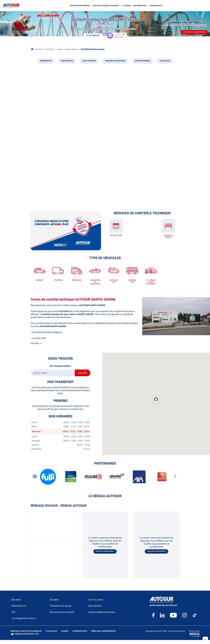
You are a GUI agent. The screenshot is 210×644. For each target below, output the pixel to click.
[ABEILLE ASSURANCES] (116, 481)
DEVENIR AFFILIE (156, 6)
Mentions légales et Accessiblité (26, 636)
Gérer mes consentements (105, 556)
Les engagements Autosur (24, 623)
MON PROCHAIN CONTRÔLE (80, 6)
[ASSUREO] (94, 481)
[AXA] (139, 481)
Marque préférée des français (102, 616)
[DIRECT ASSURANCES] (162, 481)
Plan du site (51, 636)
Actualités (54, 604)
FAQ (13, 616)
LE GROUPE (127, 6)
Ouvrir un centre (96, 604)
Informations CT (19, 610)
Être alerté (16, 604)
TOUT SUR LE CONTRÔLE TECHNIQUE (106, 6)
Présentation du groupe (60, 610)
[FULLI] (48, 481)
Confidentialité (79, 636)
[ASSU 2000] (71, 481)
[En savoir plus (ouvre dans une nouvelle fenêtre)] (66, 231)
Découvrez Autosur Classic (62, 616)
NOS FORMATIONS (140, 6)
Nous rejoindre (95, 610)
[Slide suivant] (175, 481)
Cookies (64, 636)
